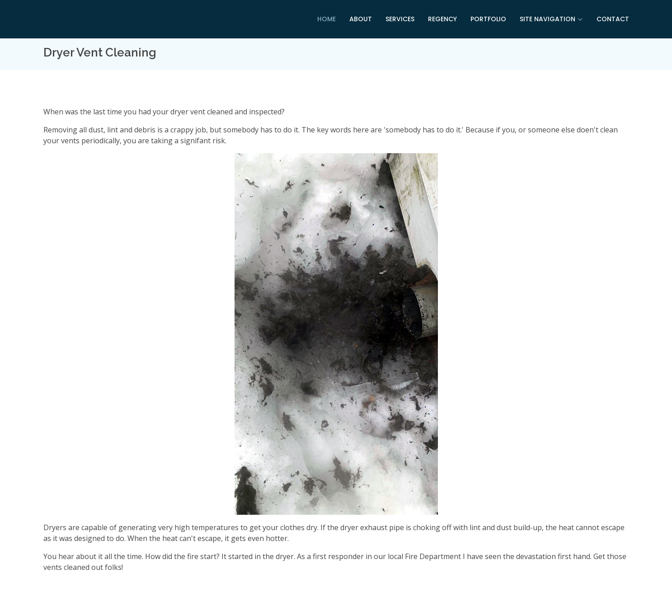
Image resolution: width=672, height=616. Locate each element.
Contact (613, 19)
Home (327, 19)
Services (400, 19)
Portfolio (488, 19)
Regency (442, 19)
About (361, 19)
